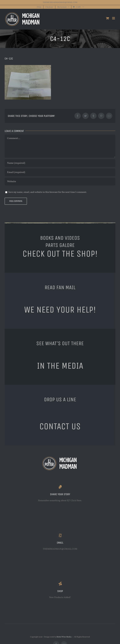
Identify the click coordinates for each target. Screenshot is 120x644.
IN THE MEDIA (60, 366)
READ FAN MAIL (60, 287)
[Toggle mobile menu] (114, 18)
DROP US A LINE (60, 399)
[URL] (60, 182)
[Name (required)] (60, 163)
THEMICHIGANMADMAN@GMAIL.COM (60, 2)
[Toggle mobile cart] (107, 18)
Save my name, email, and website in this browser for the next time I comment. (48, 192)
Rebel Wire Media (64, 637)
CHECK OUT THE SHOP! (60, 254)
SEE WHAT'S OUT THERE (60, 343)
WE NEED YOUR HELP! (60, 310)
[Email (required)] (60, 172)
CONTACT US (60, 426)
